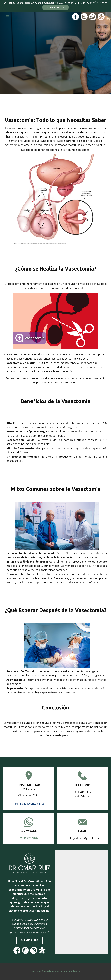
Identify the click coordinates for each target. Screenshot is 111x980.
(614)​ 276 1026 (29, 838)
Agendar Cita (55, 7)
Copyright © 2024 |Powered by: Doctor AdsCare (55, 971)
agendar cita (29, 940)
